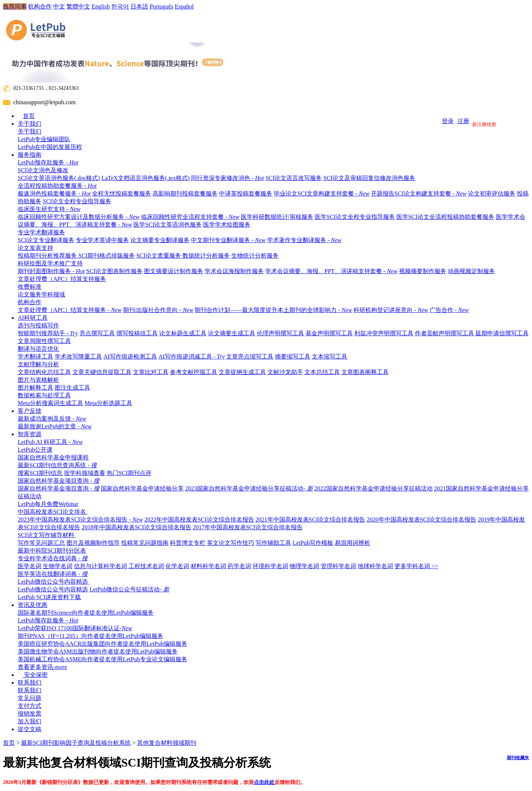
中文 (59, 6)
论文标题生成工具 (183, 333)
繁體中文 (78, 6)
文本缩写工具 (330, 357)
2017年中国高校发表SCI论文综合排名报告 (248, 527)
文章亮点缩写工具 (250, 357)
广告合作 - (449, 310)
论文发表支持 (37, 248)
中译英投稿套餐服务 (246, 193)
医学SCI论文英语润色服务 (168, 225)
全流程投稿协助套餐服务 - (59, 186)
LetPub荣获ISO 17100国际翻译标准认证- (75, 628)
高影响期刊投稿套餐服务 (185, 193)
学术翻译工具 (35, 357)
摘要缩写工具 (293, 357)
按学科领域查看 (85, 473)
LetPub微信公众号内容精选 (55, 582)
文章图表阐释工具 (365, 372)
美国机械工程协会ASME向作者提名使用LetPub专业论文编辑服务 (103, 659)
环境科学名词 (270, 566)
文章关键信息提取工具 (102, 372)
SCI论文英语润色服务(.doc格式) (59, 178)
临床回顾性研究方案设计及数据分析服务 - (79, 217)
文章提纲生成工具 (242, 372)
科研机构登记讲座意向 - (391, 310)
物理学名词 (304, 566)
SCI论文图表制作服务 (114, 271)
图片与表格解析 (40, 380)
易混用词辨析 (352, 543)
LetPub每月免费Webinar (48, 504)
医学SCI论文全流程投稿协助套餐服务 (445, 217)
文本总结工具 (322, 372)
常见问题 (30, 698)
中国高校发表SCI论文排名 (54, 512)
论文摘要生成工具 (232, 333)
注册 (463, 121)
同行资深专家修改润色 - (227, 178)
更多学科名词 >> (416, 566)
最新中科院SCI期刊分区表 (52, 551)
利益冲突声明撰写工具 (384, 333)
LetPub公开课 (35, 450)
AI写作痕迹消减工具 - (192, 357)
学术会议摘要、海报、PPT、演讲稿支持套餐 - (331, 271)
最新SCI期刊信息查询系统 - (59, 465)
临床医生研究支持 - (51, 209)
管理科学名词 (338, 566)
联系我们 (30, 683)
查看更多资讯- (42, 667)
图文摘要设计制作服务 (174, 271)
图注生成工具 (72, 388)
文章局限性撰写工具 (44, 341)
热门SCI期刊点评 (129, 473)
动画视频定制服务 (471, 271)
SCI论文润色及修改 (45, 170)
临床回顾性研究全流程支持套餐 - (190, 217)
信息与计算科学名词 (100, 566)
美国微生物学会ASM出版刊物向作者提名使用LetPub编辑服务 (98, 651)
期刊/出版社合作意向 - (158, 310)
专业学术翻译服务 (43, 232)
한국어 (120, 6)
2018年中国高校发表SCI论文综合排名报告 (137, 527)
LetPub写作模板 (313, 543)
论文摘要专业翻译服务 (160, 240)
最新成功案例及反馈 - (52, 419)
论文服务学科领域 (41, 294)
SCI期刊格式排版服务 (107, 256)
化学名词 (177, 566)
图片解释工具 (35, 388)
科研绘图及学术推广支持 (52, 263)
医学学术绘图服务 (227, 225)
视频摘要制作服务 (423, 271)
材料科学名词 (208, 566)
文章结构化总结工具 (44, 372)
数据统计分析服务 (206, 256)
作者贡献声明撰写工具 (444, 333)
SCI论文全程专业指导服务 (77, 201)
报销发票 (30, 714)
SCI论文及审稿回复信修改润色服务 (369, 178)
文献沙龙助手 (285, 372)
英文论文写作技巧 (231, 543)
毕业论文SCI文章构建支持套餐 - (322, 193)
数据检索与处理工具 (46, 395)
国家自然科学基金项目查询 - (60, 481)
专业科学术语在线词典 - (54, 558)
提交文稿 (30, 729)
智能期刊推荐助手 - (48, 333)
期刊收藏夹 (518, 758)
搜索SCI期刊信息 (40, 473)
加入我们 (30, 721)
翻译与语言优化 (40, 349)
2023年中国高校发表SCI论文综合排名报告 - (80, 520)
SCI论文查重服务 (159, 256)
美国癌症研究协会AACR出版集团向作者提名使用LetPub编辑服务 (103, 644)
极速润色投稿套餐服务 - (54, 193)
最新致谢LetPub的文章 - (55, 426)
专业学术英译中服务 (102, 240)
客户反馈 (30, 411)
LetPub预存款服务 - (48, 162)
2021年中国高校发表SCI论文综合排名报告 (311, 520)
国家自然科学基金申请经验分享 (142, 488)
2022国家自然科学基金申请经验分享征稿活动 (374, 488)
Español (184, 6)
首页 (29, 116)
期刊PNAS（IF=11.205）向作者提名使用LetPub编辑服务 (91, 636)
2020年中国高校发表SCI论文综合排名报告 (422, 520)
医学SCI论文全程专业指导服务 (355, 217)
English (101, 6)
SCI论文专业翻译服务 (46, 240)
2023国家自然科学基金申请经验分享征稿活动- (249, 488)
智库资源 (30, 434)
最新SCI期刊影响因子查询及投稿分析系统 (76, 743)
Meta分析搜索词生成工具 (50, 403)
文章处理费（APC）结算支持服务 (62, 279)
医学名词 (30, 566)
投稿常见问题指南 (145, 543)
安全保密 (33, 675)
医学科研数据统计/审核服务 (277, 217)
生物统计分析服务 (255, 256)
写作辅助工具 (273, 543)
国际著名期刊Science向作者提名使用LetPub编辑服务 (86, 613)
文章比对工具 (151, 372)
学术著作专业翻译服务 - (304, 240)
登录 (448, 121)
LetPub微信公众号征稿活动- (129, 589)
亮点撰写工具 (97, 333)
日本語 (139, 6)
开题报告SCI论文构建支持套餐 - (419, 193)
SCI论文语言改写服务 (294, 178)
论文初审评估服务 (492, 193)
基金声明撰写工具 (329, 333)
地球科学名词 (375, 566)
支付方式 (30, 706)
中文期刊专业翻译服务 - (228, 240)
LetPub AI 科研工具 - (50, 442)
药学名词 (239, 566)
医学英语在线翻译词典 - (53, 574)
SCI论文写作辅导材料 (49, 535)
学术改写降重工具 (78, 357)
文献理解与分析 (40, 364)
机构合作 (40, 6)
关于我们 (30, 124)
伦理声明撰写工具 (280, 333)
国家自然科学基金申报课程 (53, 457)
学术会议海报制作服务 (234, 271)
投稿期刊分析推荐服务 (48, 256)
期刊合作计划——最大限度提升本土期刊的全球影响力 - (273, 310)
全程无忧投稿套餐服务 (122, 193)
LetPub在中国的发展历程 (50, 147)
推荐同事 (15, 6)
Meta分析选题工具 (108, 403)
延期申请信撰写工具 (502, 333)
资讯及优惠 (33, 605)
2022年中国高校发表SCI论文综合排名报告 (199, 520)
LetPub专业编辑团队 (44, 139)
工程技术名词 (146, 566)
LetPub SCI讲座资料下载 (49, 597)
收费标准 (30, 287)
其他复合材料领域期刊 (167, 743)
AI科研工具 (33, 318)
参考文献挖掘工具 (194, 372)
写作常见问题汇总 (41, 543)
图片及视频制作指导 (93, 543)
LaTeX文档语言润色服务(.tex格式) (146, 178)
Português (161, 6)
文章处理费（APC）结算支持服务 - (70, 310)
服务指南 (30, 155)
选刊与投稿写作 (40, 325)
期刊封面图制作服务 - (51, 271)
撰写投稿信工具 (137, 333)
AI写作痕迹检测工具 (130, 357)
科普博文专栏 (188, 543)
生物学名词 (58, 566)
